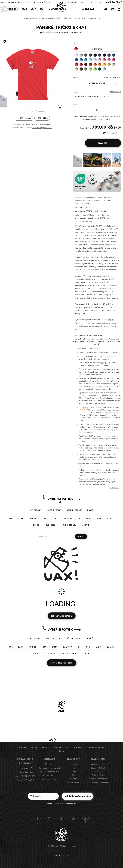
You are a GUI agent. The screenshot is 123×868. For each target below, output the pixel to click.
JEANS (100, 55)
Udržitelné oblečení (98, 764)
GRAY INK (109, 55)
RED (97, 18)
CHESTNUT (81, 69)
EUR (48, 2)
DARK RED (86, 65)
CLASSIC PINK (109, 60)
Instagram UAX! (49, 819)
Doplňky (54, 9)
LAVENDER (95, 60)
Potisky (12, 9)
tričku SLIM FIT (95, 311)
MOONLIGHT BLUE (114, 55)
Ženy (34, 9)
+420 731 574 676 (10, 2)
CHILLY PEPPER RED (81, 65)
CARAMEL (114, 65)
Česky (57, 856)
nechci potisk (116, 92)
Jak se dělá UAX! (62, 748)
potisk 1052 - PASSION (84, 18)
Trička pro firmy (98, 775)
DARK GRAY (86, 55)
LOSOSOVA (105, 60)
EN (40, 2)
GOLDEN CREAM (105, 65)
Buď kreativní (74, 782)
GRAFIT (91, 55)
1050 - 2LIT (42, 118)
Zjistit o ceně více (112, 133)
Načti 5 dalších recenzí (61, 663)
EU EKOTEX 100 (104, 410)
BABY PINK (100, 60)
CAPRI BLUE (81, 60)
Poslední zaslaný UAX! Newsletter (61, 804)
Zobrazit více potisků (62, 616)
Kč (44, 2)
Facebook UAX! (37, 819)
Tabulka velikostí (113, 78)
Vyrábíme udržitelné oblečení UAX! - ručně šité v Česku (24, 18)
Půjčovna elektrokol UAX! (98, 782)
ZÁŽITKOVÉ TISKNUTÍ (76, 2)
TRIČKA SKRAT (68, 18)
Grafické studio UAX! (98, 779)
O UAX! (91, 2)
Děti (43, 9)
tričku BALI (108, 311)
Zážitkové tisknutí (98, 768)
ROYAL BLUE (77, 60)
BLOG (98, 2)
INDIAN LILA (114, 60)
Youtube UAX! (74, 819)
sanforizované (97, 386)
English (66, 856)
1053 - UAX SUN (24, 118)
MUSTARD (109, 65)
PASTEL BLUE (91, 60)
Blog (62, 751)
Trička (59, 18)
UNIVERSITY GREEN (100, 69)
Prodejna (78, 748)
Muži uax (35, 18)
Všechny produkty (48, 18)
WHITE (77, 55)
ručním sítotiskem (106, 424)
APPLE (91, 69)
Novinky (46, 748)
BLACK (95, 55)
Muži (25, 9)
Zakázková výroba (96, 748)
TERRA (91, 65)
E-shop (34, 748)
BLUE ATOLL (86, 60)
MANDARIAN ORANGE (95, 65)
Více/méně (114, 488)
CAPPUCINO (77, 69)
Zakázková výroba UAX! (42, 128)
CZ (35, 2)
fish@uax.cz (28, 772)
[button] (118, 161)
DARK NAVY (105, 55)
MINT (105, 69)
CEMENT (81, 55)
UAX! (57, 846)
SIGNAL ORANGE (100, 65)
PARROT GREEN (95, 69)
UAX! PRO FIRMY (113, 2)
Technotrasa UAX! (86, 819)
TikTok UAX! (61, 819)
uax (28, 18)
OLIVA (86, 69)
